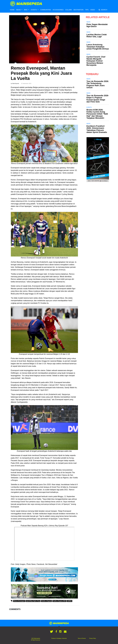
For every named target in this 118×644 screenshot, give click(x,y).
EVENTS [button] (34, 10)
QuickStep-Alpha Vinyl (33, 601)
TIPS (87, 10)
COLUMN (68, 10)
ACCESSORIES (58, 10)
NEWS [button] (19, 10)
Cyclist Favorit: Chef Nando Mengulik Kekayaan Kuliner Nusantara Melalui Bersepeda (96, 61)
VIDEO (93, 10)
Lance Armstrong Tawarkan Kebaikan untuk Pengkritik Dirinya (98, 47)
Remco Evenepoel (19, 601)
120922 (70, 601)
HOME (12, 10)
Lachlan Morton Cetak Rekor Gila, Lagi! (97, 36)
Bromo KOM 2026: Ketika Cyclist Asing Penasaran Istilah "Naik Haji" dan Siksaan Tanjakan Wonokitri (97, 114)
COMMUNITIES (46, 10)
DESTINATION (78, 10)
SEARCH (103, 10)
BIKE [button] (26, 10)
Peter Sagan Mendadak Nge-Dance (97, 25)
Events (89, 107)
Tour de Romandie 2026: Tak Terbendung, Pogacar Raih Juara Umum (98, 84)
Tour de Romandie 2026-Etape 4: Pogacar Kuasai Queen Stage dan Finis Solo (98, 99)
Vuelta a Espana (46, 601)
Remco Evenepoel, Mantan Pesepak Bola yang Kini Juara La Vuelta (41, 73)
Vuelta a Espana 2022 (59, 601)
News (88, 22)
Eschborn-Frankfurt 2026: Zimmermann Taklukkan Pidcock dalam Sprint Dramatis (97, 129)
